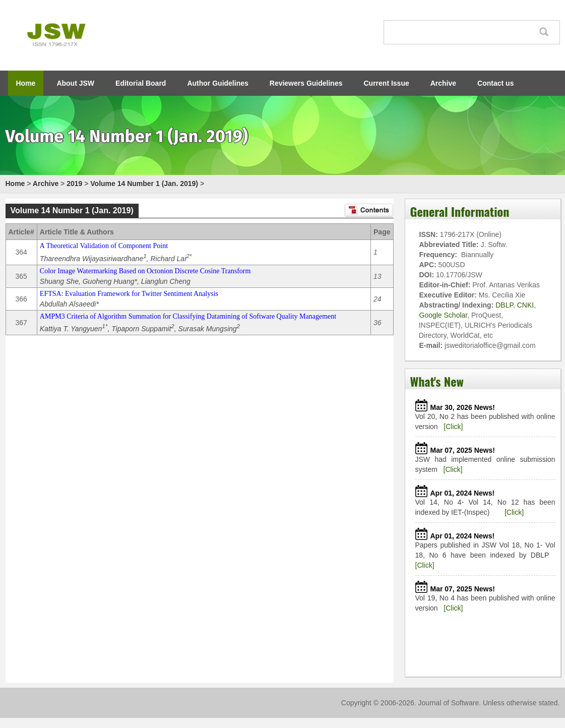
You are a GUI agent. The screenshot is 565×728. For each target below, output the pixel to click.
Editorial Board (141, 83)
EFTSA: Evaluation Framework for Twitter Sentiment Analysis (129, 294)
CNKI (525, 305)
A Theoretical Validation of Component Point (104, 246)
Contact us (495, 83)
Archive (443, 83)
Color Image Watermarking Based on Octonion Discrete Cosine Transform (145, 271)
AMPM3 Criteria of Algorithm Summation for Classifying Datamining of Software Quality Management (188, 316)
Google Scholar (444, 315)
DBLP (504, 305)
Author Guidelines (217, 83)
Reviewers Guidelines (306, 83)
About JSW (75, 83)
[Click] (453, 427)
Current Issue (387, 83)
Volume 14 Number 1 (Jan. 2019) (144, 184)
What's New (437, 381)
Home (26, 83)
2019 (74, 184)
